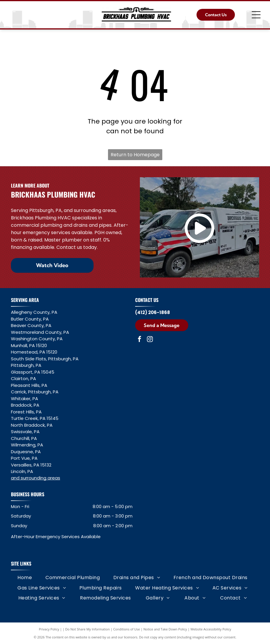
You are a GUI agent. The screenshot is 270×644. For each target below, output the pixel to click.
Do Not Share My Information (87, 629)
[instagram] (150, 340)
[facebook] (140, 340)
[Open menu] (256, 15)
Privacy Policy (49, 629)
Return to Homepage (135, 155)
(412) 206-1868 (153, 312)
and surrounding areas (36, 478)
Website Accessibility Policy (211, 629)
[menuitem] (25, 578)
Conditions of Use (127, 629)
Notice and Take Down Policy (165, 629)
